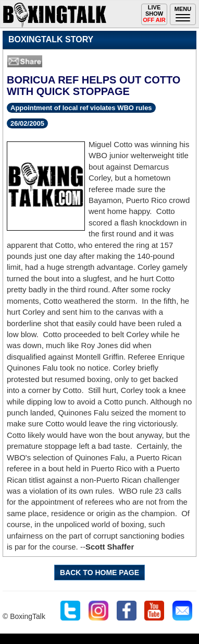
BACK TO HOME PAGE (99, 573)
